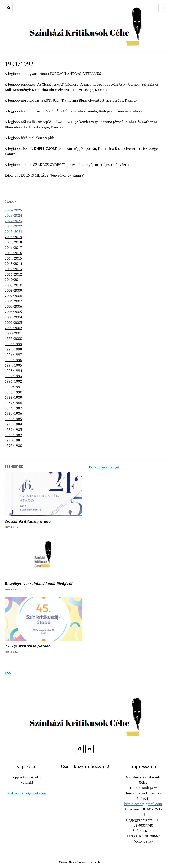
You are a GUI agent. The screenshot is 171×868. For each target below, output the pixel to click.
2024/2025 (13, 210)
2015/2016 (13, 253)
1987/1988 (13, 403)
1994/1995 (13, 365)
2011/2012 (13, 274)
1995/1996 (13, 360)
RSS (8, 673)
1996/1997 (13, 355)
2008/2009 (13, 290)
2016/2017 (13, 247)
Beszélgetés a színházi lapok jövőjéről (39, 583)
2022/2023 (13, 221)
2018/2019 (13, 237)
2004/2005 (13, 312)
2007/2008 (13, 296)
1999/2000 (13, 338)
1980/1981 (13, 440)
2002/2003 (13, 322)
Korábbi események (104, 467)
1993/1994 (13, 371)
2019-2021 (13, 231)
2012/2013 (13, 269)
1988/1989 (13, 397)
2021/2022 (13, 226)
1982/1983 (13, 429)
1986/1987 (13, 408)
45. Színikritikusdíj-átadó (28, 646)
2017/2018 (13, 242)
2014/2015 (13, 258)
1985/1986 (13, 413)
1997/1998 (13, 349)
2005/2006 (13, 306)
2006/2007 (13, 301)
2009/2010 (13, 285)
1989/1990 (13, 392)
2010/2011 (13, 280)
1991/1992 (13, 381)
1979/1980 (13, 445)
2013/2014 (13, 264)
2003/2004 (13, 317)
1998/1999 (13, 344)
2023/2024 (13, 215)
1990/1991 (13, 387)
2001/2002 (13, 328)
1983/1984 (13, 424)
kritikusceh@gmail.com (27, 793)
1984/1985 (13, 419)
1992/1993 (13, 376)
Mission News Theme (72, 862)
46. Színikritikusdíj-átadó (28, 521)
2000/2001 (13, 333)
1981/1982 (13, 435)
